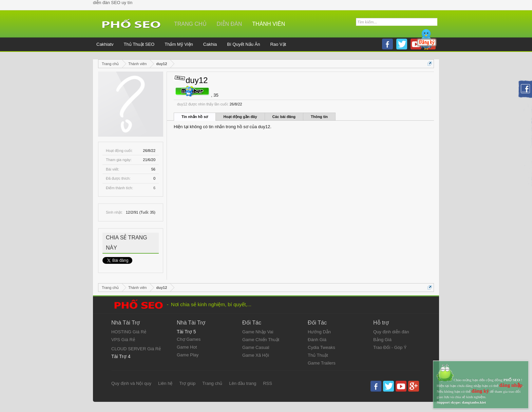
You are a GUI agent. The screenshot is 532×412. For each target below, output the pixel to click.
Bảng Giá (382, 340)
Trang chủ (190, 24)
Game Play (188, 355)
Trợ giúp (187, 383)
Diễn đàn (230, 24)
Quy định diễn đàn (391, 332)
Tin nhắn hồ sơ (195, 117)
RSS (268, 383)
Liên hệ (165, 383)
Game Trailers (322, 363)
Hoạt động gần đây (240, 117)
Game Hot (187, 347)
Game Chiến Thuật (261, 340)
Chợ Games (189, 339)
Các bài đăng (284, 117)
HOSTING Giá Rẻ (129, 332)
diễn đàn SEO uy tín (113, 3)
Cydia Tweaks (321, 347)
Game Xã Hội (256, 355)
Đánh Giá (317, 340)
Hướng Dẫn (319, 332)
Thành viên (269, 24)
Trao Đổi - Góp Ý (390, 347)
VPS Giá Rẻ (123, 340)
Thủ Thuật (318, 355)
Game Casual (256, 347)
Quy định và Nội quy (131, 383)
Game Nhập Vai (258, 332)
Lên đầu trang (243, 383)
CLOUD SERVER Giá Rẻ (136, 349)
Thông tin (319, 117)
